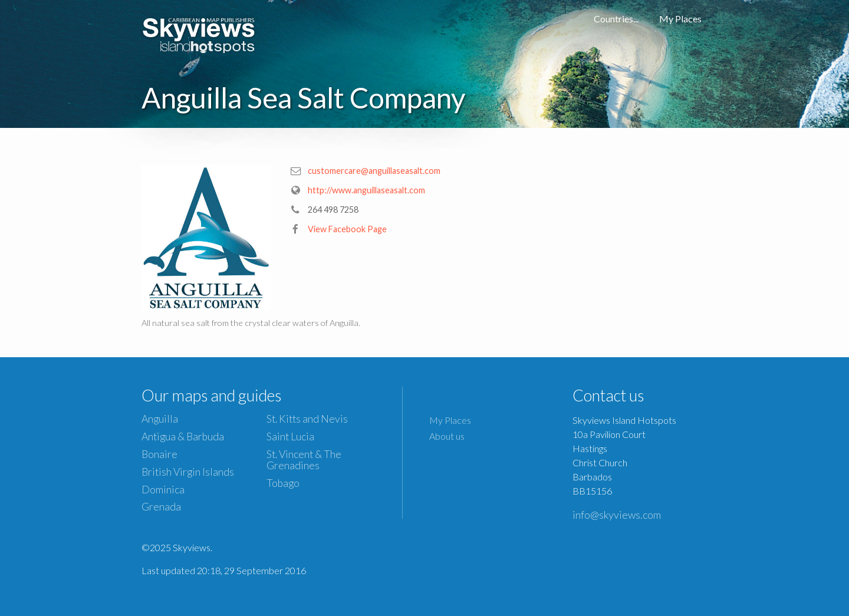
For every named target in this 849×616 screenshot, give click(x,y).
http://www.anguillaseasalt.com (366, 190)
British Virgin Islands (188, 472)
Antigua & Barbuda (183, 437)
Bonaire (159, 454)
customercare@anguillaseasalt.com (374, 171)
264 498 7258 (333, 210)
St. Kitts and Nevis (307, 419)
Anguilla (160, 419)
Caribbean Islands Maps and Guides (199, 32)
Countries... (616, 19)
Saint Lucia (290, 437)
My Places (680, 19)
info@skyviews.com (617, 515)
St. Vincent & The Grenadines (304, 460)
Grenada (161, 507)
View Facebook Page (347, 229)
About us (447, 436)
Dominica (163, 490)
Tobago (283, 483)
